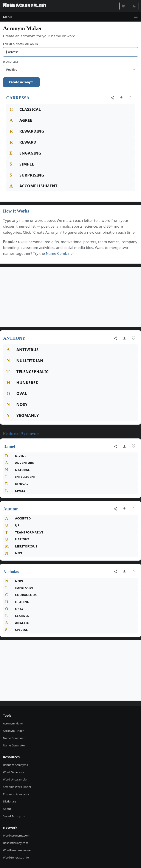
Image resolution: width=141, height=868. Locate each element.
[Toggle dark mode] (134, 6)
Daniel (9, 446)
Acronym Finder (13, 731)
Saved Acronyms (14, 816)
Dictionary (10, 801)
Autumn (11, 509)
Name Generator (14, 745)
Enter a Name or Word (21, 44)
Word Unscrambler (15, 779)
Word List (11, 62)
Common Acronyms (16, 794)
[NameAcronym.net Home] (24, 6)
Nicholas (11, 572)
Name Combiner (60, 253)
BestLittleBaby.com (15, 843)
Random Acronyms (15, 765)
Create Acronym (21, 82)
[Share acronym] (112, 98)
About (7, 809)
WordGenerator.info (16, 857)
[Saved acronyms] (124, 6)
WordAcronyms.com (16, 835)
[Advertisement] (70, 297)
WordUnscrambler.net (17, 850)
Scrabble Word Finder (17, 787)
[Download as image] (121, 98)
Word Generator (14, 772)
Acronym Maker (13, 723)
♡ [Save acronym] (130, 98)
